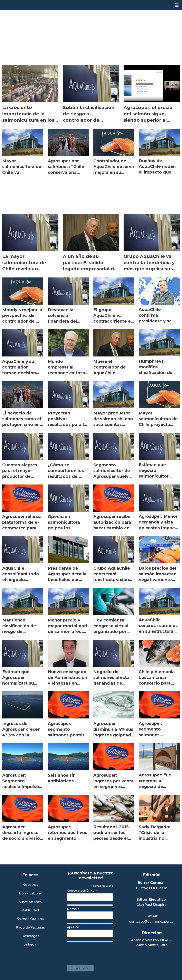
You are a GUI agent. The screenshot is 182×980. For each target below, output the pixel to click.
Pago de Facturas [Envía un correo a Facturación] (30, 928)
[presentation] (98, 951)
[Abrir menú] (177, 5)
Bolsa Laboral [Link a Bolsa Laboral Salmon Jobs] (30, 894)
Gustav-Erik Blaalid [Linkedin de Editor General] (152, 888)
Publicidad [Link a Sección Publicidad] (30, 910)
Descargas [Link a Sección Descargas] (30, 936)
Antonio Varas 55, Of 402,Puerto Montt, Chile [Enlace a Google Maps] (152, 943)
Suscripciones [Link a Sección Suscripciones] (30, 902)
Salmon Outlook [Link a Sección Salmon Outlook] (30, 919)
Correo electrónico (82, 891)
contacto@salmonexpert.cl (152, 922)
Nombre (73, 909)
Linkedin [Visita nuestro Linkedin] (30, 945)
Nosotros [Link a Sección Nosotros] (30, 885)
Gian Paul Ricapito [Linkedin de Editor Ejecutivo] (152, 905)
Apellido (73, 927)
